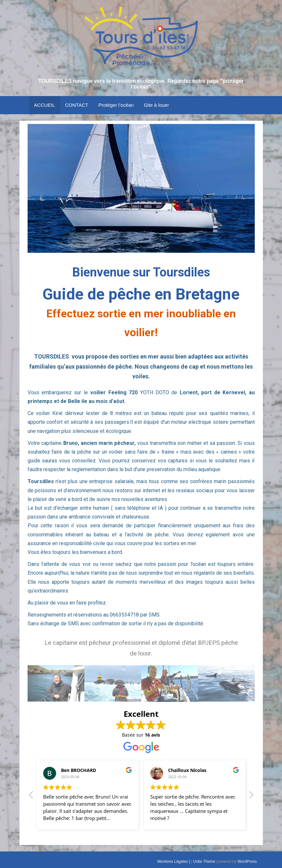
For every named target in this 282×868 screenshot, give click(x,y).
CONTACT (77, 105)
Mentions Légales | (174, 862)
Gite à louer (156, 105)
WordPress (247, 862)
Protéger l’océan (116, 105)
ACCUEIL (45, 105)
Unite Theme (204, 862)
